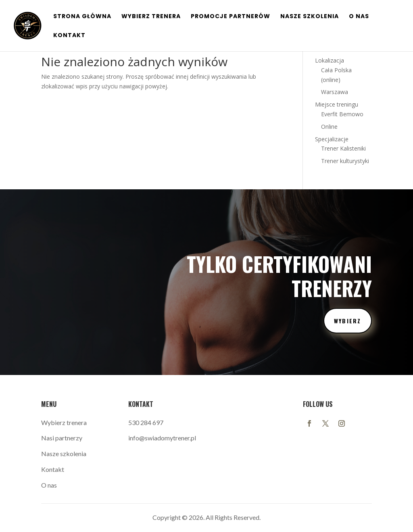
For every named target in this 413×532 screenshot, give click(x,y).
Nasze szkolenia (310, 17)
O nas (359, 17)
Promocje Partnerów (230, 17)
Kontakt (69, 36)
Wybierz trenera (64, 422)
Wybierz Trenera (151, 17)
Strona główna (82, 17)
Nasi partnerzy (62, 438)
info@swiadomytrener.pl (162, 438)
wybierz (348, 321)
